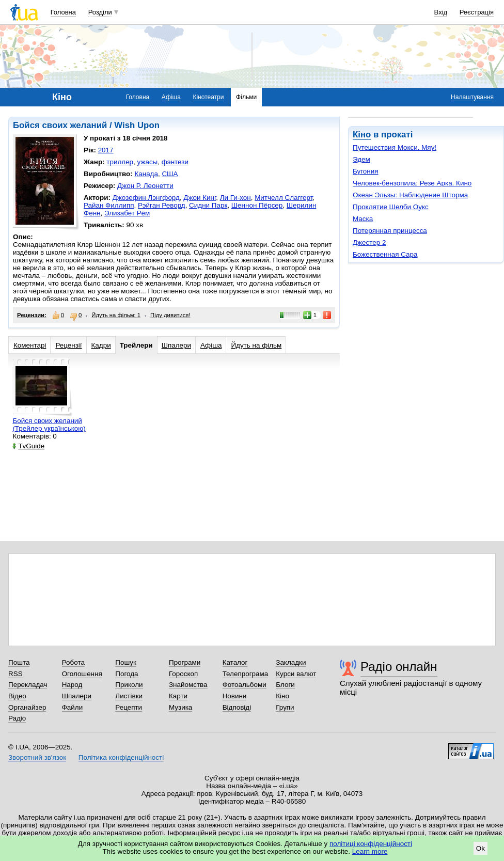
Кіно (362, 135)
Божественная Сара (385, 254)
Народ (72, 685)
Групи (285, 707)
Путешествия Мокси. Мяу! (395, 147)
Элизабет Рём (127, 213)
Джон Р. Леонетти (145, 186)
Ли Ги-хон (235, 198)
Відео (17, 696)
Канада (146, 174)
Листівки (129, 696)
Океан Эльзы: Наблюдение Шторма (410, 195)
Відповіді (237, 707)
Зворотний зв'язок (37, 757)
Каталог (235, 662)
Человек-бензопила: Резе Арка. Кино (412, 183)
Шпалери (176, 345)
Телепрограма (246, 674)
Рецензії (68, 345)
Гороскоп (183, 674)
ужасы (148, 162)
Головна (63, 12)
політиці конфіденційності (371, 844)
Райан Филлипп (109, 205)
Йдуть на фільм (256, 345)
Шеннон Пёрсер (257, 205)
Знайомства (188, 685)
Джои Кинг (200, 198)
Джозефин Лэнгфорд (146, 198)
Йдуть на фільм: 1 (116, 315)
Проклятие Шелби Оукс (391, 207)
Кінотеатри (208, 97)
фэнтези (175, 162)
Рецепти (129, 707)
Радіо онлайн (399, 667)
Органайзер (27, 707)
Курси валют (296, 674)
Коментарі (30, 345)
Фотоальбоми (245, 685)
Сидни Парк (208, 205)
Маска (363, 219)
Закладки (291, 662)
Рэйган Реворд (162, 205)
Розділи (100, 12)
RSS (15, 674)
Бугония (366, 171)
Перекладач (28, 685)
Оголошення (82, 674)
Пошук (126, 662)
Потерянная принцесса (390, 231)
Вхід (441, 12)
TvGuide (28, 446)
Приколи (129, 685)
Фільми (246, 97)
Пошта (19, 662)
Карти (178, 696)
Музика (180, 707)
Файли (73, 707)
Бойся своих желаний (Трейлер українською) (49, 425)
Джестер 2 (369, 242)
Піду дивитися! (170, 315)
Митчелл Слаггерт (283, 198)
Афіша (171, 97)
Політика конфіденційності (121, 757)
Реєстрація (477, 12)
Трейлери (136, 345)
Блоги (285, 685)
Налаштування (472, 97)
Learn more (370, 851)
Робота (73, 662)
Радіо (17, 718)
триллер (120, 162)
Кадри (101, 345)
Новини (235, 696)
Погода (127, 674)
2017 (106, 150)
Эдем (361, 159)
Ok (481, 848)
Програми (185, 662)
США (170, 174)
